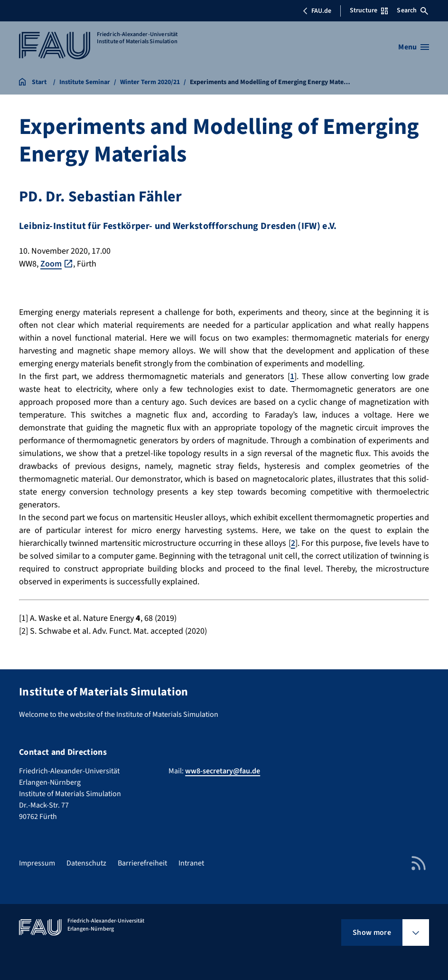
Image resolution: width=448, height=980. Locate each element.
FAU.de (317, 11)
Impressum (37, 863)
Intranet (191, 863)
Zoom (51, 264)
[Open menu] (414, 47)
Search (412, 10)
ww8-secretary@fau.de (223, 771)
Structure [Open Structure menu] (369, 10)
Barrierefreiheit (142, 863)
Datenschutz (86, 863)
